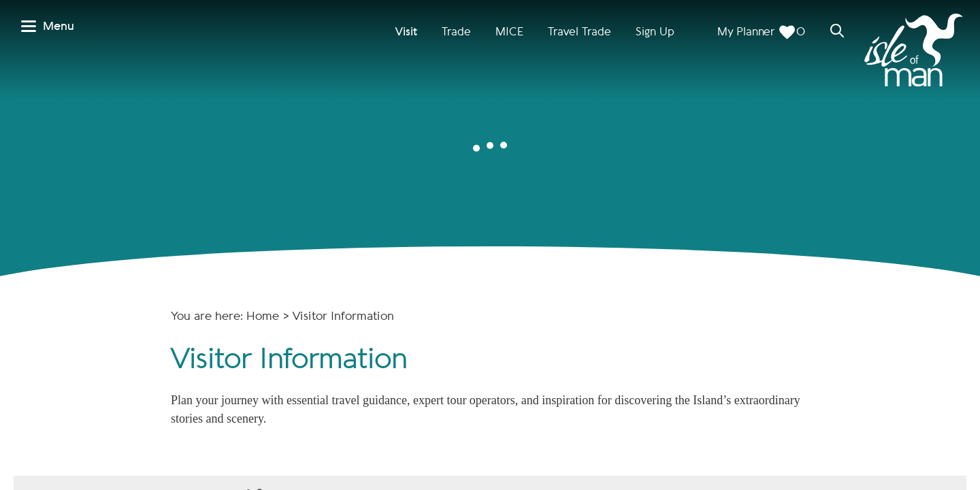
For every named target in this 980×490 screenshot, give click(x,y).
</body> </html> (490, 245)
